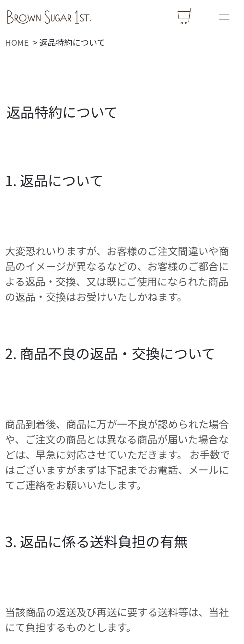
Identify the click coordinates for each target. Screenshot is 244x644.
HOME (17, 42)
